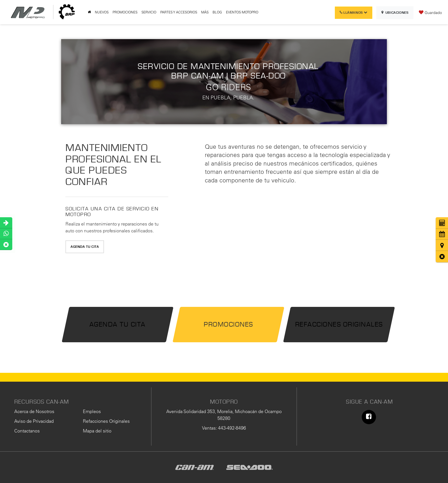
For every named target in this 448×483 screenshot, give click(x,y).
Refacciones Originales (339, 324)
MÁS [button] (205, 12)
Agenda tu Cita (85, 247)
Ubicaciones (395, 13)
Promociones (228, 324)
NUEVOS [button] (102, 12)
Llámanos (354, 13)
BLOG (217, 12)
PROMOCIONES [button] (125, 12)
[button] (442, 256)
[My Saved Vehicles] (430, 12)
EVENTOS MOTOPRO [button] (242, 12)
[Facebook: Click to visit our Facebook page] (369, 417)
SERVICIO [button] (149, 12)
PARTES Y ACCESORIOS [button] (179, 12)
